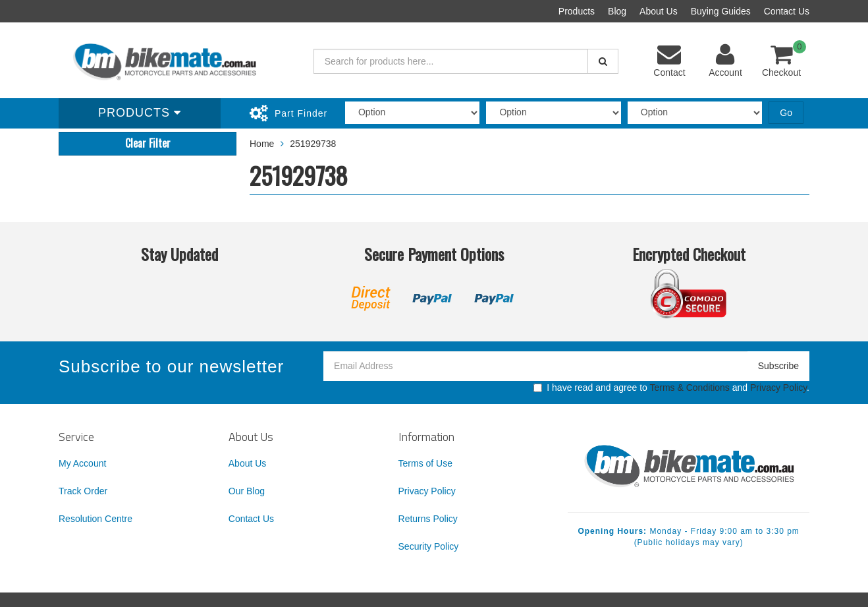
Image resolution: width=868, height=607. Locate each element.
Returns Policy (428, 519)
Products (577, 11)
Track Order (83, 491)
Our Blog (247, 491)
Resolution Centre (95, 519)
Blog (617, 11)
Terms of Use (425, 463)
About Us (659, 11)
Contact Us (787, 11)
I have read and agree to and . (671, 388)
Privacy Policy (778, 388)
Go (786, 113)
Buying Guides (721, 11)
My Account (82, 463)
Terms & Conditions (689, 388)
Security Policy (429, 546)
